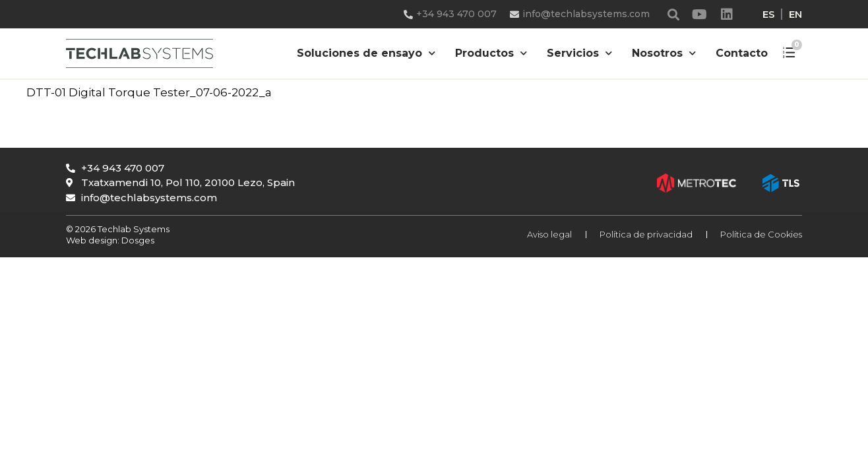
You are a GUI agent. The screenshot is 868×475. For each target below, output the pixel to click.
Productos (491, 53)
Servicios (579, 53)
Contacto (742, 53)
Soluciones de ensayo (366, 53)
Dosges (137, 240)
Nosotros (664, 53)
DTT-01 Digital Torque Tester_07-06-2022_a (149, 92)
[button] (674, 14)
